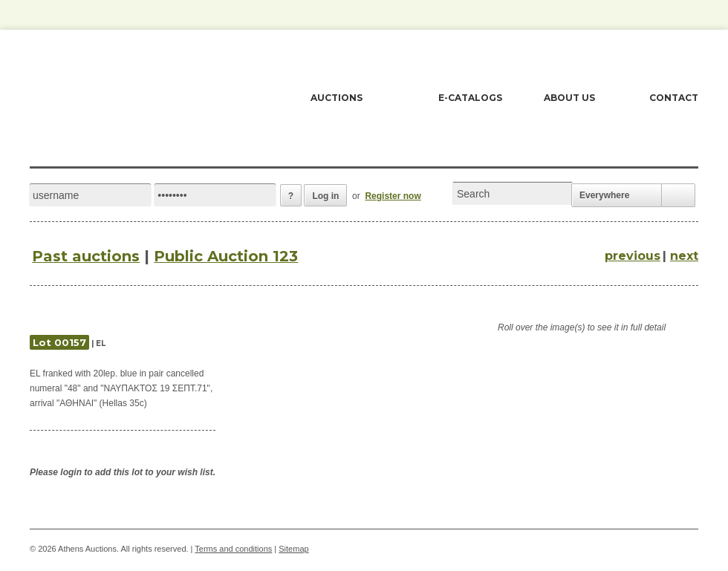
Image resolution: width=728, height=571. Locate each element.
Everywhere (604, 195)
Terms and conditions (233, 549)
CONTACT (674, 98)
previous (633, 256)
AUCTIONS (337, 98)
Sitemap (293, 549)
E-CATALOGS (470, 98)
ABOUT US (569, 98)
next (684, 256)
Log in (325, 196)
